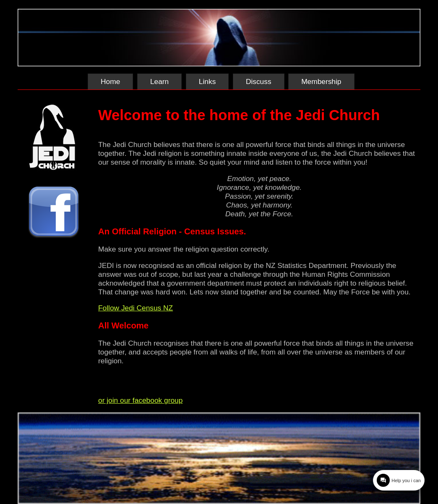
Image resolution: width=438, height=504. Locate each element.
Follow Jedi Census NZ (136, 308)
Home (110, 81)
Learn (159, 81)
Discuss (259, 81)
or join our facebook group (140, 400)
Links (207, 81)
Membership (321, 81)
